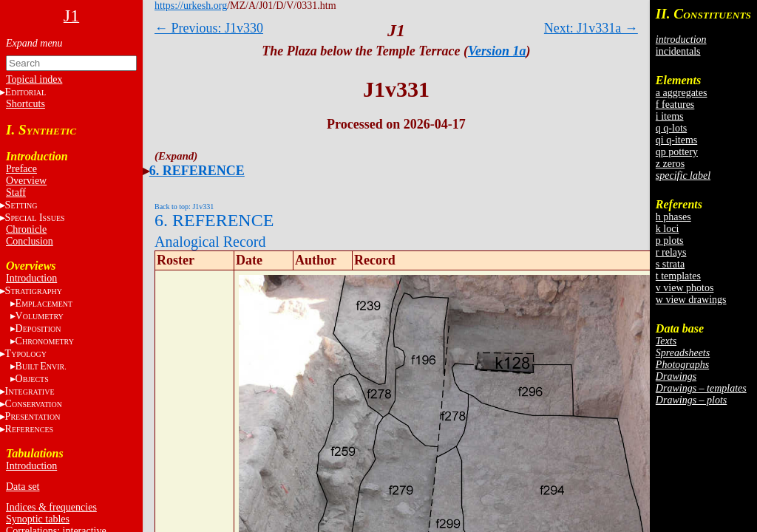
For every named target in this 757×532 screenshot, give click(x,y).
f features (675, 105)
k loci (668, 229)
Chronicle (26, 229)
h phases (673, 217)
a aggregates (682, 93)
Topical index (34, 79)
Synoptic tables (38, 519)
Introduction (31, 278)
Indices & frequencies (51, 507)
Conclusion (30, 241)
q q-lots (671, 128)
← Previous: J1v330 (209, 28)
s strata (670, 264)
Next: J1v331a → (591, 28)
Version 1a (497, 51)
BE (41, 366)
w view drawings (691, 300)
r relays (671, 252)
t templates (678, 276)
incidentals (678, 51)
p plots (670, 241)
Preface (21, 169)
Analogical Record (210, 242)
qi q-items (676, 140)
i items (670, 116)
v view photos (685, 288)
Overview (26, 181)
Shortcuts (26, 104)
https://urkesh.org (191, 6)
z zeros (670, 164)
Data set (23, 487)
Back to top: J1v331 (184, 207)
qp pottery (677, 152)
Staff (16, 192)
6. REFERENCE (197, 171)
